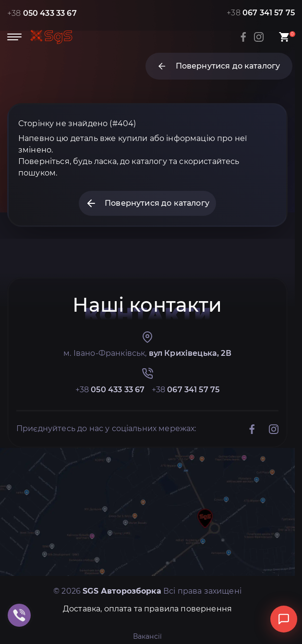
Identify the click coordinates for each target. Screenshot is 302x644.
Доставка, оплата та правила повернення (147, 609)
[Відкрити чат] (284, 619)
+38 (42, 13)
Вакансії (147, 636)
